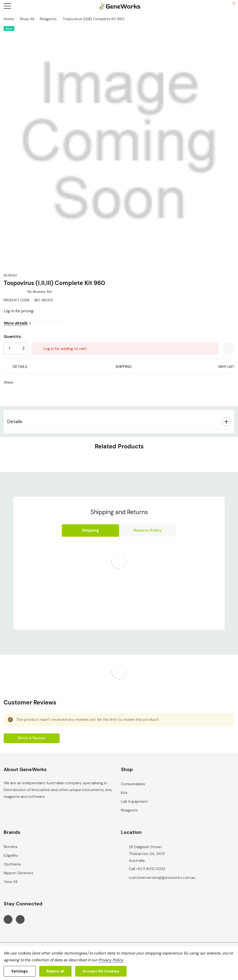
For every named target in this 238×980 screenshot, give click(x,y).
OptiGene (12, 864)
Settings (20, 971)
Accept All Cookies (101, 971)
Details (15, 421)
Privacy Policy (110, 960)
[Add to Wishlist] (228, 348)
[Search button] (26, 6)
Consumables (133, 784)
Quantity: (13, 336)
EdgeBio (11, 855)
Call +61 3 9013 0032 (147, 869)
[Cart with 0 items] (231, 6)
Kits (124, 793)
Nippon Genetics (18, 873)
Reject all (55, 971)
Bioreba (10, 847)
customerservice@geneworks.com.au (162, 878)
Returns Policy (148, 530)
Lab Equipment (134, 801)
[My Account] (213, 6)
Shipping (91, 530)
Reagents (129, 810)
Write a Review (32, 738)
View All (10, 882)
